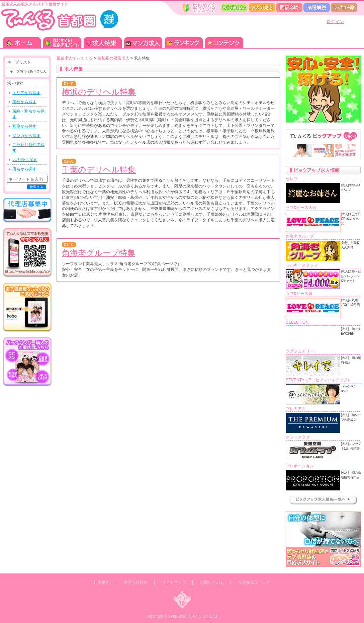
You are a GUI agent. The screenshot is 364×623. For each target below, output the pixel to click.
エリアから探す (26, 93)
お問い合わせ (212, 582)
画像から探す (24, 126)
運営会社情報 (136, 582)
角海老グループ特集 (99, 253)
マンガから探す (26, 136)
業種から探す (24, 102)
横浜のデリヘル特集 (99, 92)
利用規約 (101, 582)
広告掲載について (255, 582)
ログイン (335, 22)
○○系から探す (25, 160)
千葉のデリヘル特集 (99, 170)
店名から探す (24, 169)
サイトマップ (174, 582)
